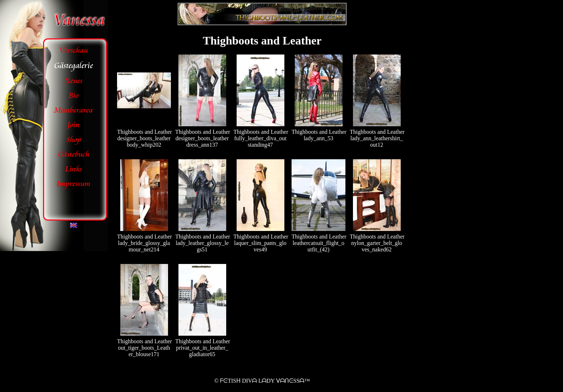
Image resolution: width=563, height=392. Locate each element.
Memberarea (74, 110)
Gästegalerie (74, 66)
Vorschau (74, 50)
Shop (74, 140)
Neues (74, 81)
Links (74, 169)
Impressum (74, 184)
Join (74, 125)
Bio (74, 96)
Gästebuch (74, 154)
